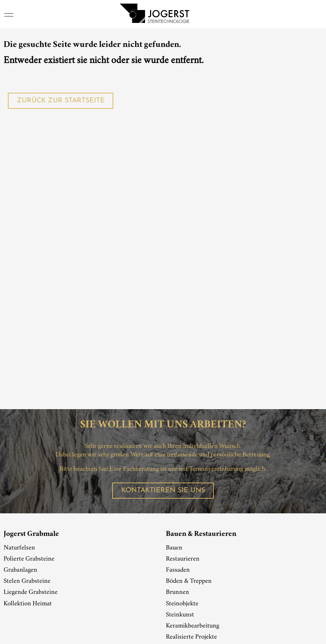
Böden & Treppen (189, 581)
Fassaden (178, 570)
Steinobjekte (182, 604)
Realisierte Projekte (191, 637)
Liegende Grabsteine (31, 592)
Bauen (174, 548)
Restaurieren (183, 559)
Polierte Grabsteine (29, 559)
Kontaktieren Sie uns (163, 491)
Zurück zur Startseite (61, 101)
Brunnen (177, 592)
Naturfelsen (19, 548)
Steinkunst (180, 615)
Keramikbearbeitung (192, 626)
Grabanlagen (20, 570)
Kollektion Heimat (28, 604)
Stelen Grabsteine (27, 581)
